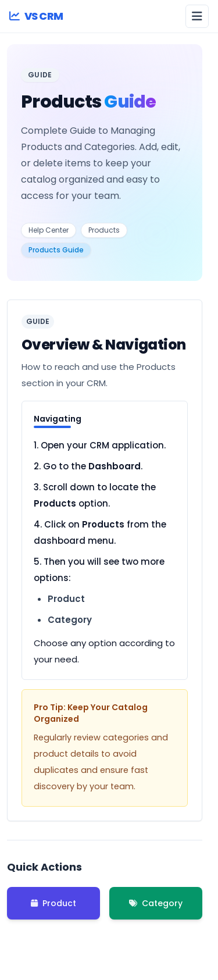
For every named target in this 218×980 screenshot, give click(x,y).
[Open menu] (197, 16)
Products (104, 230)
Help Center (49, 230)
